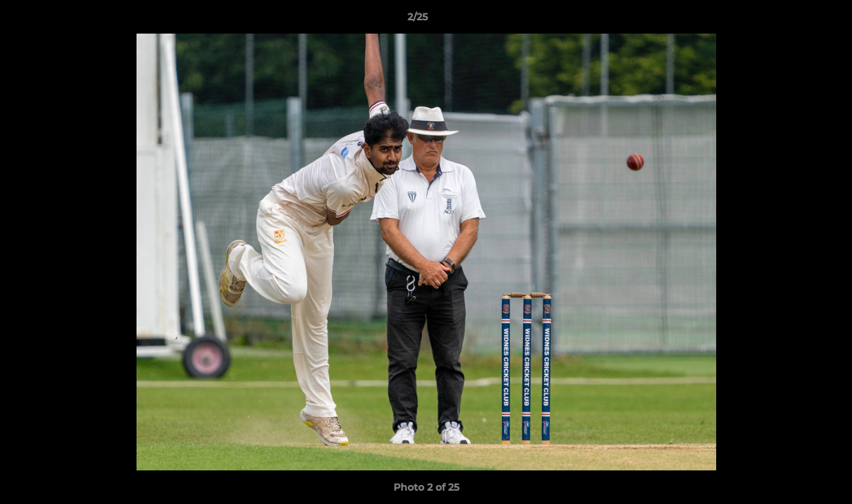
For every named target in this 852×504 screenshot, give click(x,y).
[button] (793, 20)
